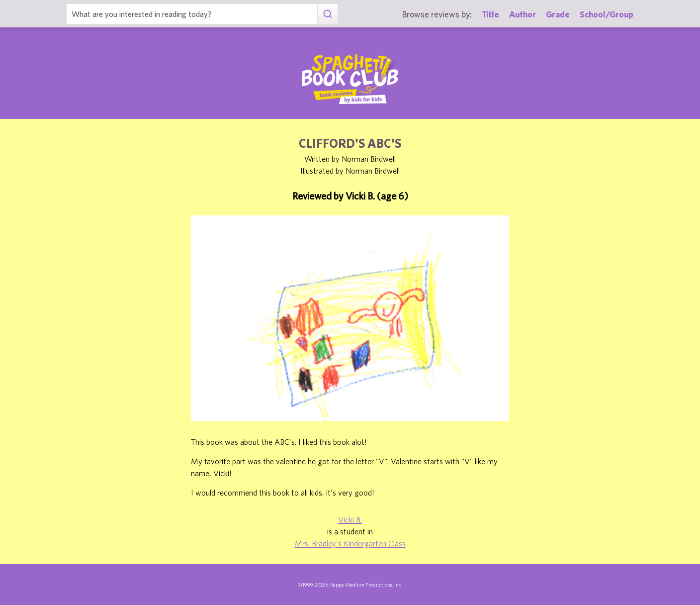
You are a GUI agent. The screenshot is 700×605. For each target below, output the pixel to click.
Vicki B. (350, 519)
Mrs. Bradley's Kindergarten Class (350, 543)
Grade (558, 14)
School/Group (607, 14)
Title (490, 14)
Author (523, 14)
